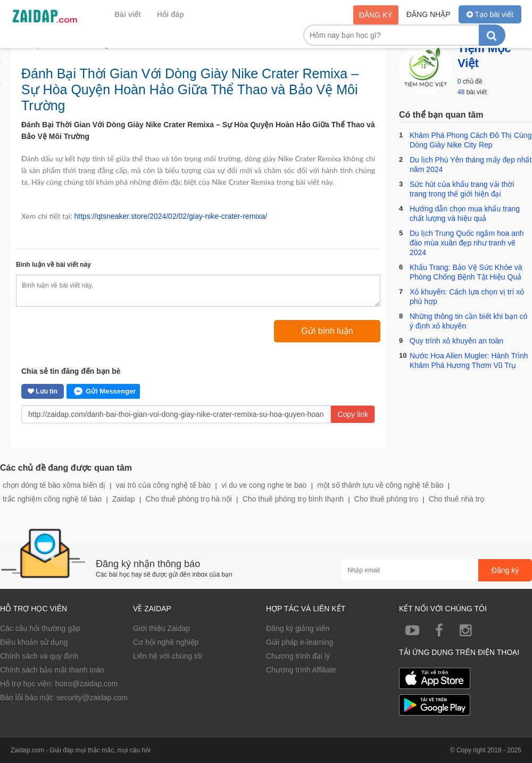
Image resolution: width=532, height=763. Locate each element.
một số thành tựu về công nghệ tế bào (380, 485)
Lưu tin (43, 391)
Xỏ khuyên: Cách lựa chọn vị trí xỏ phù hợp (467, 297)
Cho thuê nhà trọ (457, 499)
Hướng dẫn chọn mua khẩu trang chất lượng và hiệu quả (465, 214)
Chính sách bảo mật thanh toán (52, 670)
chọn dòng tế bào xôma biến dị (54, 485)
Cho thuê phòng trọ (386, 499)
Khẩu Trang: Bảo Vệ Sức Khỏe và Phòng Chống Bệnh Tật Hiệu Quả (466, 272)
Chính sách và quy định (39, 656)
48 (461, 92)
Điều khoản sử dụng (34, 642)
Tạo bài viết (490, 14)
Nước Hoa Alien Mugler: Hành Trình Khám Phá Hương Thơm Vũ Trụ (469, 360)
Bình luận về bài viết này (53, 265)
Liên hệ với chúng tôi (168, 656)
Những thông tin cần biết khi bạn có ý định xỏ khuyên (468, 321)
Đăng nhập (429, 14)
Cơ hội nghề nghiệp (166, 642)
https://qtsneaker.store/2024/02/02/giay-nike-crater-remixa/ (171, 216)
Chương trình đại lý (298, 656)
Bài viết (128, 14)
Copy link (353, 414)
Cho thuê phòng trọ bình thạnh (293, 499)
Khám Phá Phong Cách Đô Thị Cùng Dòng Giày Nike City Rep (471, 140)
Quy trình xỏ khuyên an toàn (456, 341)
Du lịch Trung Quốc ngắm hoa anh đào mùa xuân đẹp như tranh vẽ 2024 (467, 243)
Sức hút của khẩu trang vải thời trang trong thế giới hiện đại (462, 189)
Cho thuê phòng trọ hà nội (189, 499)
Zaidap (124, 499)
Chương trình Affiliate (301, 670)
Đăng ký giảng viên (298, 628)
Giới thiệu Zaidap (161, 628)
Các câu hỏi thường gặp (40, 628)
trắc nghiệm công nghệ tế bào (52, 499)
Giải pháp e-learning (300, 642)
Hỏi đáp (171, 14)
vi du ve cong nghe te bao (264, 485)
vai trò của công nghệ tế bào (163, 485)
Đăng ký (376, 15)
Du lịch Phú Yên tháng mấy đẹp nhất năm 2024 (471, 165)
